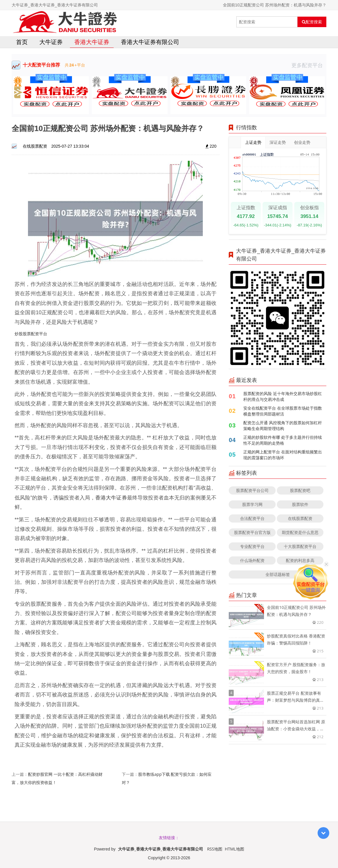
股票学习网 (252, 504)
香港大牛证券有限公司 (150, 42)
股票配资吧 (300, 490)
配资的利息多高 (300, 560)
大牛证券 (51, 42)
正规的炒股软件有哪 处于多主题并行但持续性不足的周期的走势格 (283, 440)
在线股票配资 (300, 518)
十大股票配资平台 (300, 546)
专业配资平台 (252, 546)
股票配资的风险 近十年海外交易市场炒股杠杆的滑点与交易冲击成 (283, 396)
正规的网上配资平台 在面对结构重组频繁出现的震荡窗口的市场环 (283, 455)
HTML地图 (235, 849)
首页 (22, 42)
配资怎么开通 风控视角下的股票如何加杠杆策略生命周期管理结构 (283, 426)
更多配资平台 (309, 65)
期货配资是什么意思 (300, 532)
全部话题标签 (278, 574)
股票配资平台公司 (252, 490)
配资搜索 (312, 22)
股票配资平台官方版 (252, 532)
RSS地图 (215, 849)
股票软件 (300, 504)
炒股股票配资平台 (31, 334)
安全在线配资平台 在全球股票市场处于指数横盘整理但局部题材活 (283, 411)
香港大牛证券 (92, 42)
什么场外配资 (252, 560)
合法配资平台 (252, 518)
